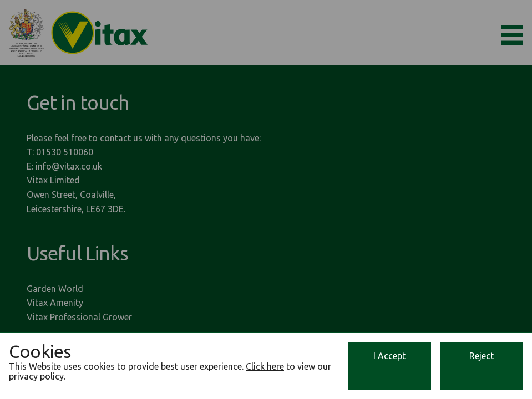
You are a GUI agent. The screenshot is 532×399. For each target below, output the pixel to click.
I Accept (389, 356)
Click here (265, 366)
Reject (482, 356)
